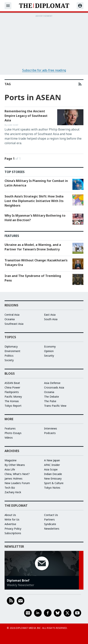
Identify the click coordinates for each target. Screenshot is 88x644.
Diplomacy (11, 346)
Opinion (49, 351)
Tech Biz (10, 488)
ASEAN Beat (12, 383)
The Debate (52, 397)
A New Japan (52, 460)
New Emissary (53, 478)
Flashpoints (12, 392)
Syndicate (50, 524)
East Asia (50, 315)
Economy (50, 346)
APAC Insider (52, 465)
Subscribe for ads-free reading (44, 70)
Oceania (10, 319)
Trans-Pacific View (55, 406)
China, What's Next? (17, 474)
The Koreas (12, 401)
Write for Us (12, 519)
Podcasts (50, 433)
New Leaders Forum (17, 483)
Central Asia (12, 315)
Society (9, 360)
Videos (9, 438)
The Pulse (50, 401)
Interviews (51, 428)
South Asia (51, 319)
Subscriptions (13, 533)
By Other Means (15, 465)
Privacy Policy (13, 529)
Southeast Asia (14, 324)
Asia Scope (51, 469)
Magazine (11, 460)
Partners (49, 519)
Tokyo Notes (52, 488)
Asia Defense (52, 383)
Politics (9, 356)
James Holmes (13, 478)
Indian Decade (53, 474)
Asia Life (10, 469)
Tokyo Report (13, 406)
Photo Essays (13, 433)
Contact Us (51, 515)
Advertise (10, 524)
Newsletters (52, 529)
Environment (12, 351)
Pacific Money (13, 397)
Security (49, 356)
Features (10, 428)
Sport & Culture (54, 483)
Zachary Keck (13, 492)
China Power (12, 387)
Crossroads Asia (54, 387)
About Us (10, 515)
